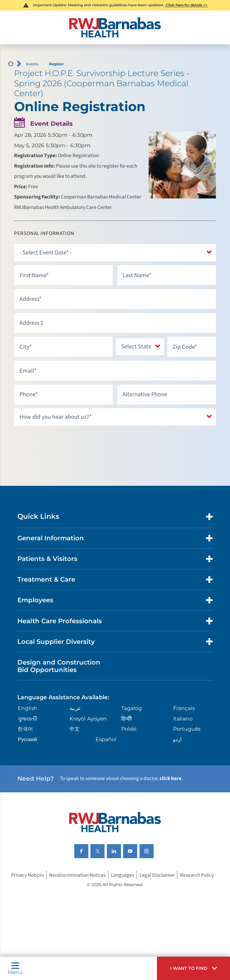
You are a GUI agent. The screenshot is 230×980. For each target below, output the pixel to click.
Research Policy (197, 875)
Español (106, 739)
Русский (27, 739)
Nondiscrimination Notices (77, 875)
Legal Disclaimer (157, 875)
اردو (177, 739)
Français (184, 708)
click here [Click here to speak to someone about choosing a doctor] (171, 778)
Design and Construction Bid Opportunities (59, 666)
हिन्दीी (127, 719)
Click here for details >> (186, 5)
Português (187, 729)
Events (32, 64)
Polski (129, 729)
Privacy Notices (28, 875)
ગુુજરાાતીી (28, 719)
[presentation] (60, 441)
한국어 (25, 729)
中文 (75, 729)
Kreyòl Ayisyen (88, 719)
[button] (193, 968)
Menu (15, 968)
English (28, 708)
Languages (122, 875)
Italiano (183, 719)
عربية (75, 708)
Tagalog (132, 708)
